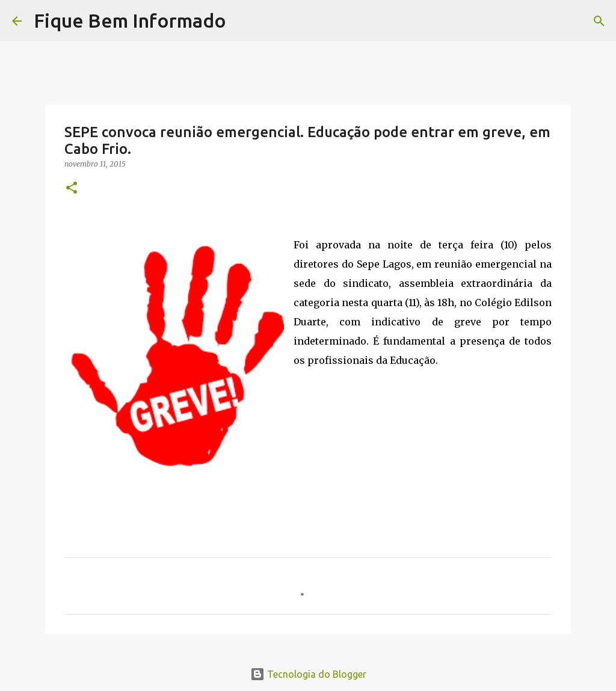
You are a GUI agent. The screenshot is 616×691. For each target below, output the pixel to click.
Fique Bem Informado (130, 20)
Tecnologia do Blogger (308, 674)
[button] (72, 189)
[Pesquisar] (243, 21)
